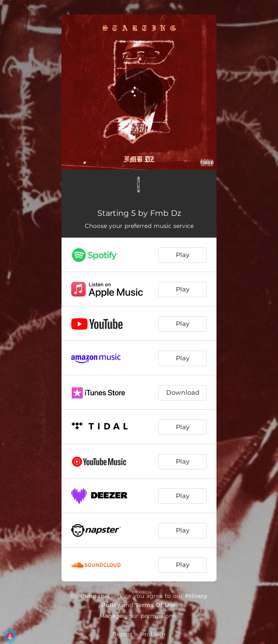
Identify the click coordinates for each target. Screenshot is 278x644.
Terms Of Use (155, 605)
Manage (111, 616)
